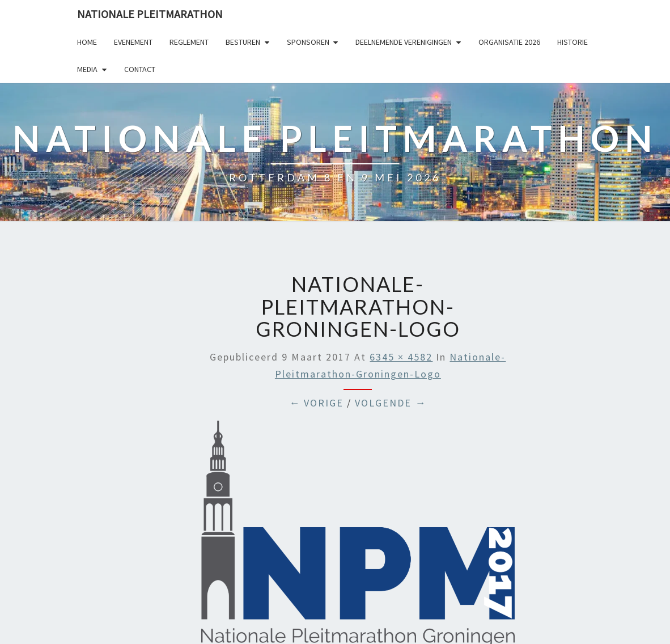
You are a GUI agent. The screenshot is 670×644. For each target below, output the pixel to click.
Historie (573, 42)
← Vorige (316, 403)
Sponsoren (308, 42)
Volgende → (391, 403)
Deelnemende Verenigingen (404, 42)
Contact (140, 69)
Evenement (133, 42)
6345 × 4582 (401, 357)
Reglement (189, 42)
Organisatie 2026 (509, 42)
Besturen (243, 42)
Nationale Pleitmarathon (150, 14)
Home (87, 42)
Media (87, 69)
